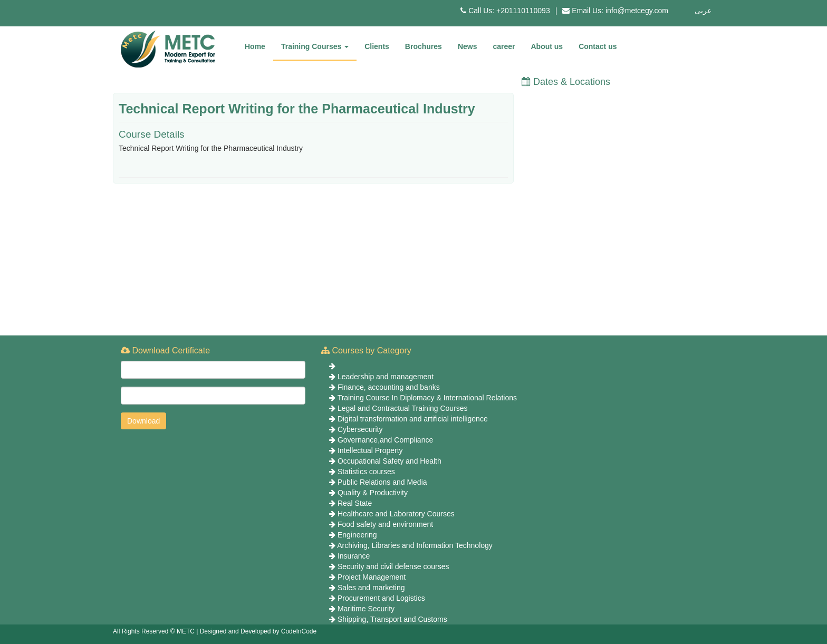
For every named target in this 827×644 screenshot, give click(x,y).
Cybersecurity (360, 429)
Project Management (372, 577)
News (468, 46)
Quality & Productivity (373, 493)
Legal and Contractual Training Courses (403, 408)
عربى (703, 11)
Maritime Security (366, 609)
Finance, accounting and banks (389, 387)
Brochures (424, 46)
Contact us (598, 46)
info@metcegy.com (637, 11)
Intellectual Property (370, 450)
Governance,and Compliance (385, 440)
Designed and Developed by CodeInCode (258, 631)
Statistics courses (366, 472)
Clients (377, 46)
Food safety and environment (385, 524)
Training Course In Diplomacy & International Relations (427, 398)
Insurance (354, 556)
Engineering (357, 535)
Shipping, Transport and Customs (392, 619)
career (504, 46)
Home (255, 46)
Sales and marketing (371, 588)
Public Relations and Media (382, 482)
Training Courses (315, 46)
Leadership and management (386, 377)
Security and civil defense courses (393, 566)
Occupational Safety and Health (390, 461)
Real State (355, 503)
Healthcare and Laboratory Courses (396, 514)
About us (547, 46)
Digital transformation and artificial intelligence (413, 419)
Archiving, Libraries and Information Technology (415, 545)
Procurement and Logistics (381, 598)
